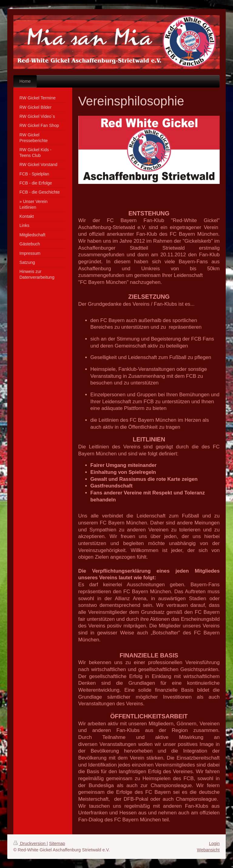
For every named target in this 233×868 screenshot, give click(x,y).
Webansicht (208, 850)
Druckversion (30, 843)
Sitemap (57, 843)
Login (214, 843)
